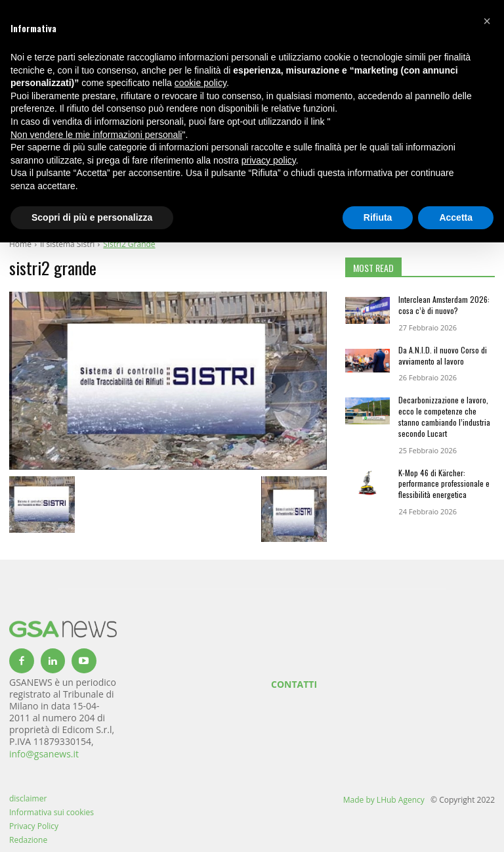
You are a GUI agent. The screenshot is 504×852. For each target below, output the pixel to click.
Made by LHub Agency (384, 800)
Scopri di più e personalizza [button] (92, 217)
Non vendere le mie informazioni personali (96, 135)
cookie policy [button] (200, 83)
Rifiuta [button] (378, 217)
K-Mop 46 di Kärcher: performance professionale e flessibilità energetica (444, 484)
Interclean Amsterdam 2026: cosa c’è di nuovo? (444, 305)
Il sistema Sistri (67, 244)
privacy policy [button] (269, 160)
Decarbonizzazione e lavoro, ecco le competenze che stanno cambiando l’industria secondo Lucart (444, 416)
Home (20, 244)
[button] (487, 21)
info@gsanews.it (44, 754)
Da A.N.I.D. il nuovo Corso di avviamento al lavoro (443, 355)
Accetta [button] (456, 217)
